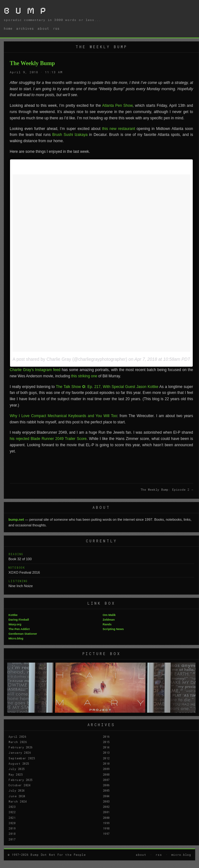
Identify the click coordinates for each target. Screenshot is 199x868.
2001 (106, 812)
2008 (106, 774)
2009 (106, 769)
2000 (106, 818)
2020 (12, 823)
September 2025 (22, 758)
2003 (106, 801)
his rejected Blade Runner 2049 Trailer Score (48, 439)
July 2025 (17, 769)
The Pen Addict (19, 629)
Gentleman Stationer (23, 634)
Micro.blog (16, 638)
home (8, 28)
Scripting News (113, 629)
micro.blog (181, 855)
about (43, 28)
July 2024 (17, 790)
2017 (12, 839)
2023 (12, 807)
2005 (106, 790)
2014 (106, 747)
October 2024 (19, 785)
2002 (106, 807)
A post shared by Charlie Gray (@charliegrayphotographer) (70, 359)
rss (56, 28)
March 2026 (18, 742)
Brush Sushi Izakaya (70, 135)
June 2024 (17, 796)
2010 (106, 763)
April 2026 (17, 736)
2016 (106, 736)
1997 (106, 834)
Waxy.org (15, 624)
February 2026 (21, 747)
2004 (106, 796)
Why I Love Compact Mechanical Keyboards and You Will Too (63, 416)
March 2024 (18, 801)
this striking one (84, 376)
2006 (106, 785)
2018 (12, 834)
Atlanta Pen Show (117, 106)
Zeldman (109, 620)
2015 (106, 742)
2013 (106, 752)
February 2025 (21, 780)
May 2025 (16, 774)
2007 (106, 780)
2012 (106, 758)
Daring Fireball (19, 620)
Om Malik (109, 615)
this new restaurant (119, 129)
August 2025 (19, 763)
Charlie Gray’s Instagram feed (35, 370)
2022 (12, 812)
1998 (106, 828)
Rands (107, 624)
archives (25, 28)
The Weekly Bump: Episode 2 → (167, 490)
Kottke (13, 615)
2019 (12, 828)
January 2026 (20, 752)
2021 (12, 818)
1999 (106, 823)
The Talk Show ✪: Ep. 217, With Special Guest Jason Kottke (107, 387)
